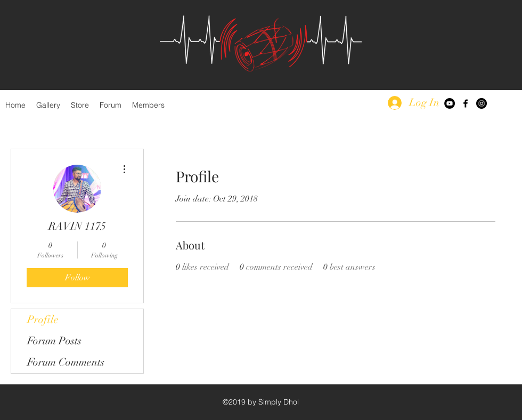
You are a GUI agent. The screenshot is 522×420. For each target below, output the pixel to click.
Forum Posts (54, 341)
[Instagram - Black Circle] (482, 103)
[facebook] (466, 103)
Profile (43, 320)
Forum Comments (66, 362)
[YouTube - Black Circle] (450, 103)
